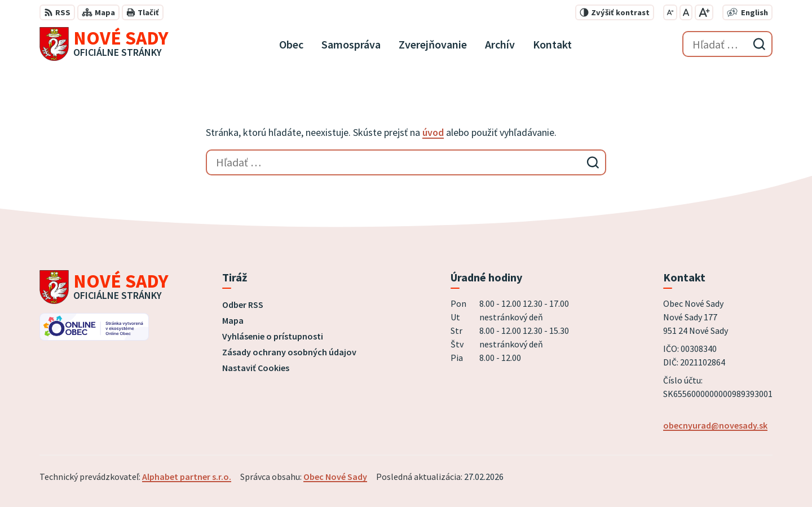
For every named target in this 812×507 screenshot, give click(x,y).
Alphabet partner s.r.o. (187, 477)
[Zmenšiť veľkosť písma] (670, 12)
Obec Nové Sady (335, 477)
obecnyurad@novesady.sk (715, 425)
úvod (433, 132)
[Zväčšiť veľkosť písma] (704, 12)
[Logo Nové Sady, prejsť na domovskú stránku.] (104, 44)
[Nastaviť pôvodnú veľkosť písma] (686, 12)
